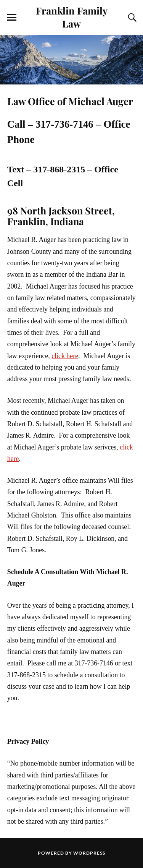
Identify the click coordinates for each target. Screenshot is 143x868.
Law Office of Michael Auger (70, 101)
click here (65, 356)
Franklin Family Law (72, 17)
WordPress (89, 853)
